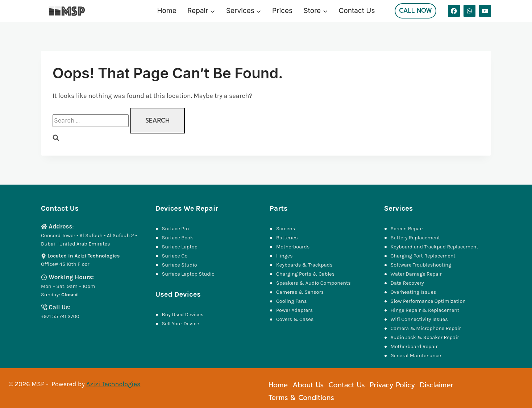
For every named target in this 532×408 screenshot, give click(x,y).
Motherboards (293, 247)
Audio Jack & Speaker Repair (425, 337)
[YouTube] (485, 11)
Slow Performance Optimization (428, 301)
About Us (308, 385)
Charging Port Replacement (423, 256)
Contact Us (357, 11)
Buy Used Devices (183, 315)
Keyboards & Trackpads (305, 265)
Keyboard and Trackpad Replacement (435, 247)
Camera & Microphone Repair (427, 328)
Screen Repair (407, 229)
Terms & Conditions (301, 398)
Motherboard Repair (414, 347)
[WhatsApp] (469, 11)
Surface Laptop (180, 247)
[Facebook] (454, 11)
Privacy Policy (392, 385)
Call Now (415, 11)
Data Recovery (407, 283)
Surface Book (178, 238)
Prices (282, 11)
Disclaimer (437, 385)
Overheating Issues (413, 292)
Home (167, 11)
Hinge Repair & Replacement (425, 310)
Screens (286, 229)
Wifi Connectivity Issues (419, 319)
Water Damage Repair (416, 274)
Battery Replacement (415, 238)
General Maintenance (416, 356)
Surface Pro (176, 229)
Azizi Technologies (113, 384)
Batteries (287, 238)
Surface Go (175, 256)
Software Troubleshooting (421, 265)
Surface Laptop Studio (188, 274)
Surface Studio (180, 265)
